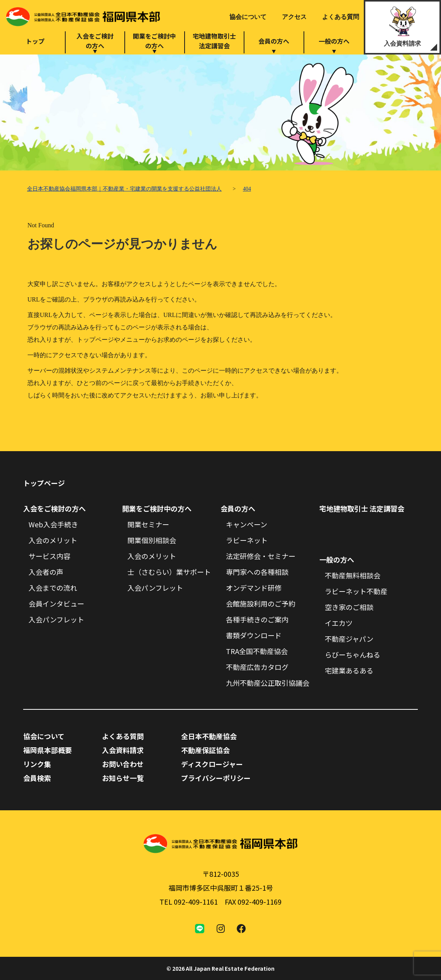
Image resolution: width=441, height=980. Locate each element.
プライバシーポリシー (216, 778)
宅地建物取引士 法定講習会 (362, 508)
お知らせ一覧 (123, 778)
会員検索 (37, 778)
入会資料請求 (402, 43)
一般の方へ (334, 41)
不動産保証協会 (205, 750)
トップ (35, 41)
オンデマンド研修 (254, 588)
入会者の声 (46, 572)
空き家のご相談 (349, 607)
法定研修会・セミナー (261, 556)
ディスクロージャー (212, 764)
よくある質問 (341, 17)
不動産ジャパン (349, 639)
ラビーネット (247, 540)
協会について (248, 17)
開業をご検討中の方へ (154, 41)
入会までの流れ (53, 588)
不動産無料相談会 (353, 575)
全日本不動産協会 (209, 736)
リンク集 (37, 764)
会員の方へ (274, 41)
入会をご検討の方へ (95, 41)
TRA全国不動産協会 (257, 651)
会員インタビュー (56, 603)
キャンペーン (247, 524)
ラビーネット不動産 (356, 591)
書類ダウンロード (254, 635)
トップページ (44, 483)
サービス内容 (49, 556)
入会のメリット (53, 540)
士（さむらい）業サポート (169, 572)
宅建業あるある (349, 670)
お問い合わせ (123, 764)
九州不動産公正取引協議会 (268, 683)
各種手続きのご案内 (257, 619)
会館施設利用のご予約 (261, 603)
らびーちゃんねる (353, 654)
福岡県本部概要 (47, 750)
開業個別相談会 (152, 540)
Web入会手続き (53, 524)
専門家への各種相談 (257, 572)
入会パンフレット (56, 619)
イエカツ (339, 623)
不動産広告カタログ (257, 667)
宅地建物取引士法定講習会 (214, 41)
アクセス (294, 17)
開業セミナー (148, 524)
